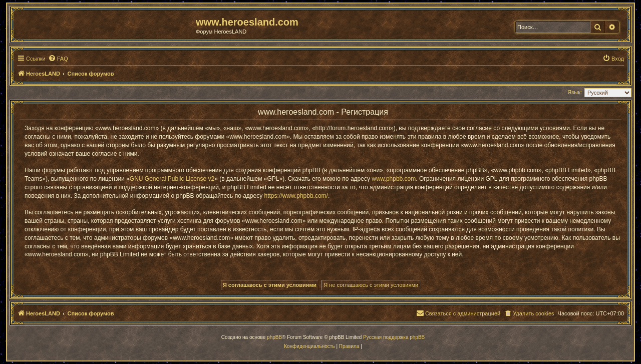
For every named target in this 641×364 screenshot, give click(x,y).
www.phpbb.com (394, 179)
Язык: (575, 92)
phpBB (274, 337)
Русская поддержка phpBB (394, 337)
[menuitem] (58, 59)
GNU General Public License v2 (172, 179)
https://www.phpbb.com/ (296, 196)
